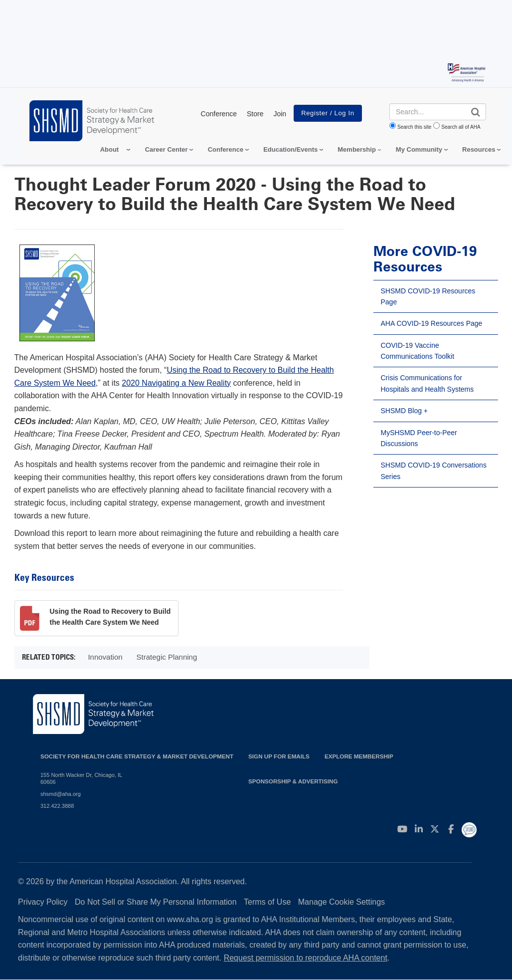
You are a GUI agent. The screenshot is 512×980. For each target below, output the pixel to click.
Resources (479, 149)
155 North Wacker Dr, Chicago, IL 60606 (81, 778)
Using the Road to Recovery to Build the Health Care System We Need (110, 617)
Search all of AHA (461, 127)
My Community (419, 149)
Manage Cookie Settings (341, 902)
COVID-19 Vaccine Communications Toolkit (418, 351)
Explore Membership (359, 756)
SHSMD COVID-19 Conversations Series (434, 471)
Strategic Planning (167, 657)
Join (280, 114)
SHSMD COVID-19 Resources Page (428, 296)
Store (255, 114)
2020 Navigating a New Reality (176, 383)
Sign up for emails (279, 756)
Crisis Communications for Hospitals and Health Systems (427, 383)
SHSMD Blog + (405, 411)
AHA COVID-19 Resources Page (432, 323)
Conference (219, 114)
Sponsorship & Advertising (293, 781)
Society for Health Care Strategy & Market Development (137, 756)
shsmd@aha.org (61, 794)
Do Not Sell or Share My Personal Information (156, 902)
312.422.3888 (57, 806)
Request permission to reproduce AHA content (306, 958)
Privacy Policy (43, 902)
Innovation (105, 657)
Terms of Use (267, 902)
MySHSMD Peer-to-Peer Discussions (419, 438)
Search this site (414, 127)
